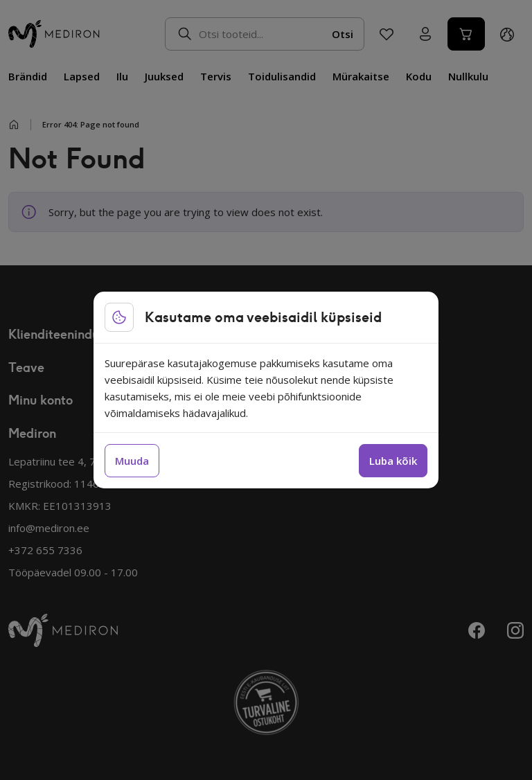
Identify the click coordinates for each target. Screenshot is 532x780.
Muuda (132, 461)
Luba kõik (393, 461)
